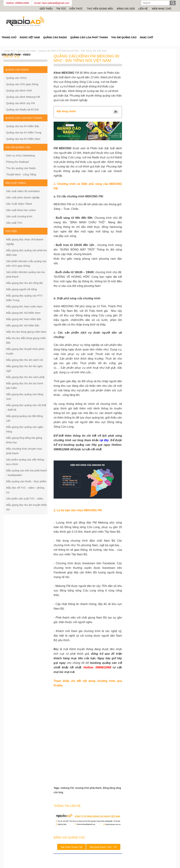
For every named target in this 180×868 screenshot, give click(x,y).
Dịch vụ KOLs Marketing (20, 155)
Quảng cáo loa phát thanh (89, 37)
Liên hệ (143, 9)
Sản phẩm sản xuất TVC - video (25, 499)
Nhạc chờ (146, 37)
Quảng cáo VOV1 (16, 78)
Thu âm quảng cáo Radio (21, 168)
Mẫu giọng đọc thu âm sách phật (25, 377)
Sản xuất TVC (14, 223)
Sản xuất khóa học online (21, 210)
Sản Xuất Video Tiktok (19, 204)
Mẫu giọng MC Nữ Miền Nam (23, 313)
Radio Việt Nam (30, 37)
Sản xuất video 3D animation (23, 191)
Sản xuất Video (16, 183)
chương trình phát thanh (88, 788)
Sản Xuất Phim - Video (16, 55)
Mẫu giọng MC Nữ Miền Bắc (23, 325)
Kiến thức (76, 9)
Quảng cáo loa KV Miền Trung (24, 132)
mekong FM (67, 788)
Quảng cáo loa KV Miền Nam (23, 139)
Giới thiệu (46, 9)
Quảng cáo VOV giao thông (22, 84)
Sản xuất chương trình (19, 216)
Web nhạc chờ (162, 9)
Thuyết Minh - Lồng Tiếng (21, 174)
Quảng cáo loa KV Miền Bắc (23, 126)
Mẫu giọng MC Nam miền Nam (24, 306)
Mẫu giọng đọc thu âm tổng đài (24, 283)
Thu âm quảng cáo (124, 37)
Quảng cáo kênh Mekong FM (23, 97)
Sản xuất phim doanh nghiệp (23, 197)
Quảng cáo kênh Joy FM (20, 103)
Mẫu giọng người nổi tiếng (22, 289)
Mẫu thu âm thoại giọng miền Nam (26, 332)
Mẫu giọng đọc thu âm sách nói (25, 360)
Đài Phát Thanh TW (72, 847)
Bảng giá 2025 (126, 9)
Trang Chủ (9, 37)
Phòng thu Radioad (17, 162)
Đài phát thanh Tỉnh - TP (103, 847)
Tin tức (61, 9)
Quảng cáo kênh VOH (19, 91)
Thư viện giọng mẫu (100, 9)
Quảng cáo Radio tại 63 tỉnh (22, 109)
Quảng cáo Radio (55, 37)
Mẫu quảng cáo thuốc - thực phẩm (26, 481)
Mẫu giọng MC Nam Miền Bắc (24, 319)
